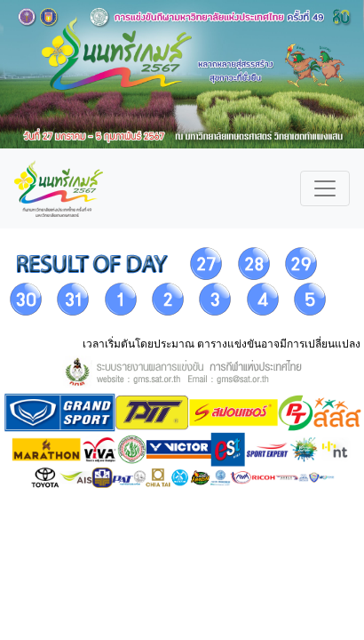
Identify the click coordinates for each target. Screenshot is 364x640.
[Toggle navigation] (325, 188)
